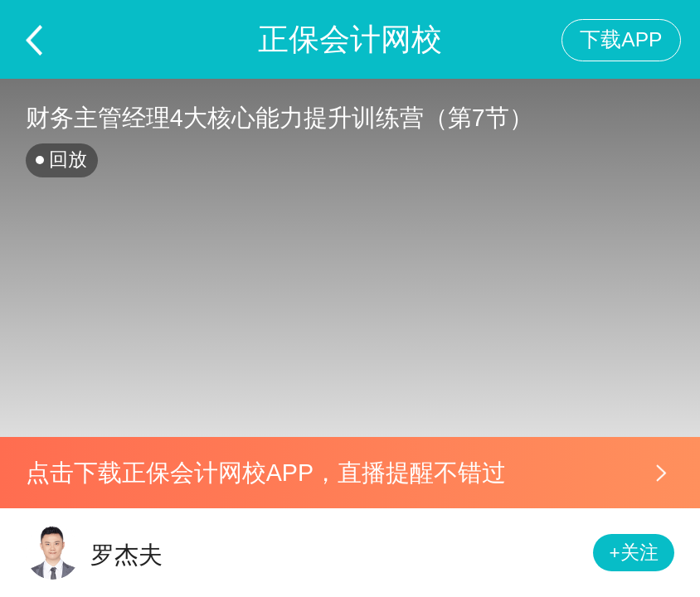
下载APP (621, 39)
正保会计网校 (350, 39)
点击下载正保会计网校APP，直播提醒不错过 (266, 473)
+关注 (634, 553)
